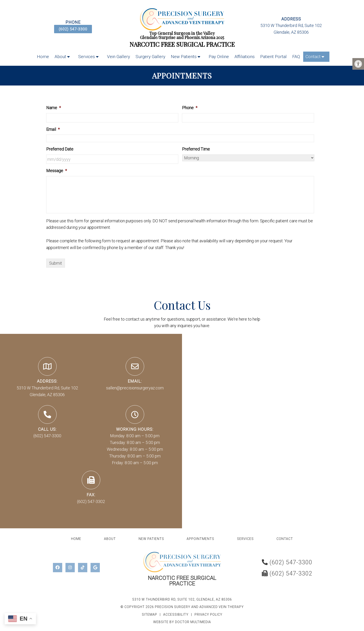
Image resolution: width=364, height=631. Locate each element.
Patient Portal (273, 57)
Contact (313, 57)
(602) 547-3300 (73, 29)
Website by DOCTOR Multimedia (182, 622)
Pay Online (219, 57)
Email (53, 129)
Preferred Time (196, 149)
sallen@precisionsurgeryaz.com (135, 388)
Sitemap (149, 615)
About (60, 57)
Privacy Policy (208, 615)
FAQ (296, 57)
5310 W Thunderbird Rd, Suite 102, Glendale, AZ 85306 (182, 599)
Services (87, 57)
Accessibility (176, 615)
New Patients (184, 57)
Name (54, 108)
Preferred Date (60, 149)
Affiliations (245, 57)
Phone (190, 108)
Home (43, 57)
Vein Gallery (119, 57)
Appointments (200, 539)
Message (57, 171)
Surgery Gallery (150, 57)
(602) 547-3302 (91, 501)
